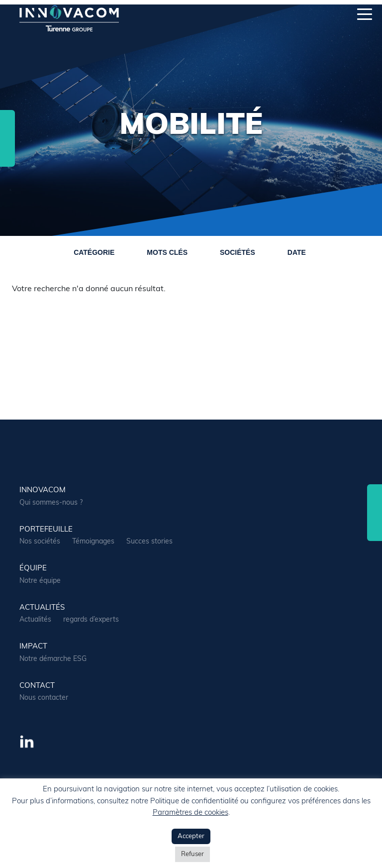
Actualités (35, 620)
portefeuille (46, 530)
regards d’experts (91, 620)
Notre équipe (40, 581)
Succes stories (149, 542)
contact (37, 686)
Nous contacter (44, 698)
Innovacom (43, 490)
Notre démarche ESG (53, 659)
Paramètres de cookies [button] (191, 813)
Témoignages (93, 542)
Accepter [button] (191, 836)
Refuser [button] (192, 854)
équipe (33, 569)
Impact (33, 647)
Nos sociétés (40, 542)
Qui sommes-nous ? (51, 503)
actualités (42, 608)
